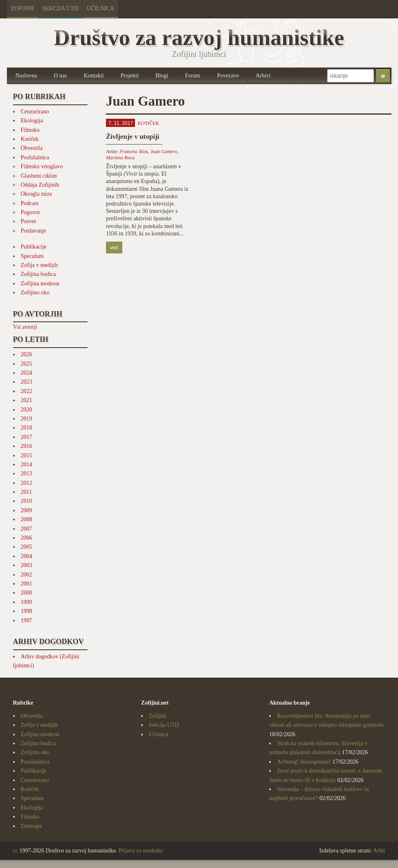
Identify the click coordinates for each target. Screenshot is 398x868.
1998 (27, 611)
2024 (27, 373)
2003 (27, 565)
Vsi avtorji (25, 327)
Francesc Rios (134, 151)
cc (16, 851)
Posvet (28, 221)
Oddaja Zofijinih (40, 185)
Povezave (228, 76)
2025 (27, 364)
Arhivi (263, 76)
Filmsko (30, 130)
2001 (27, 584)
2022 (27, 391)
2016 (27, 446)
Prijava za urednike (141, 851)
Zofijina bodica (38, 274)
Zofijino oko (35, 293)
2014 (27, 465)
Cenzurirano (35, 112)
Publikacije (34, 247)
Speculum (32, 256)
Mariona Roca (120, 158)
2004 (27, 556)
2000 (27, 593)
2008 (27, 519)
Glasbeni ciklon (39, 176)
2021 (27, 400)
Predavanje (34, 231)
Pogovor (30, 212)
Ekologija (32, 121)
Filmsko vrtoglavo (42, 166)
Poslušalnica (35, 157)
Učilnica (100, 8)
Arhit (379, 851)
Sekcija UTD (61, 8)
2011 (26, 492)
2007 (27, 529)
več (114, 248)
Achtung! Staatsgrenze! (304, 762)
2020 (27, 410)
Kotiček (30, 139)
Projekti (130, 76)
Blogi (162, 76)
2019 (27, 419)
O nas (60, 76)
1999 (27, 602)
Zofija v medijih (39, 265)
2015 (27, 455)
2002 (27, 575)
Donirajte (32, 826)
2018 (27, 428)
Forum (192, 76)
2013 (27, 474)
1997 (27, 620)
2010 (27, 501)
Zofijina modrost (40, 284)
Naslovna (26, 76)
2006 (27, 538)
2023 (27, 382)
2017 (27, 437)
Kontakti (94, 76)
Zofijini (22, 8)
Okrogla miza (37, 194)
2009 (27, 510)
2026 (27, 354)
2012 (27, 483)
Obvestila (32, 148)
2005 (27, 547)
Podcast (30, 203)
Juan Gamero (163, 151)
